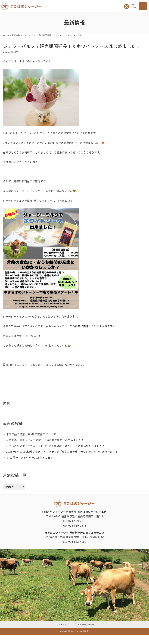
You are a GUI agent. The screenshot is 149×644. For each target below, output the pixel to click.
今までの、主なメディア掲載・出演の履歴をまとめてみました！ (45, 440)
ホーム (6, 35)
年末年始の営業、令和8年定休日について (31, 434)
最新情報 (16, 35)
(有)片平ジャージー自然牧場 (75, 631)
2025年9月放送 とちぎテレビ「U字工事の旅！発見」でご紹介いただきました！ (56, 446)
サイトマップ (63, 625)
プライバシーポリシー (84, 625)
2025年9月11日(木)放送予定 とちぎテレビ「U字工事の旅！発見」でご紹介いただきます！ (62, 452)
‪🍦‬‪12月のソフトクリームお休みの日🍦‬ (30, 457)
